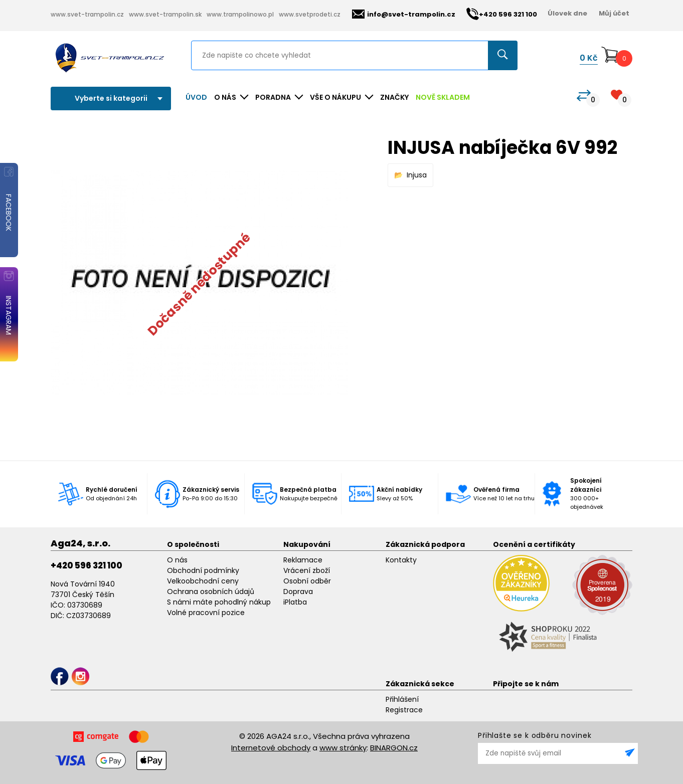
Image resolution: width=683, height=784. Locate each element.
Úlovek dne (567, 13)
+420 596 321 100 (87, 565)
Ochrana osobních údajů (211, 592)
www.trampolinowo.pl (240, 14)
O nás (177, 560)
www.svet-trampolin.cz (87, 14)
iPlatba (295, 602)
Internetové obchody (271, 748)
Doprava (298, 592)
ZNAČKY (394, 97)
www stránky (343, 748)
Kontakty (401, 560)
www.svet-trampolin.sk (165, 14)
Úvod (196, 97)
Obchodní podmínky (203, 570)
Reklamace (303, 560)
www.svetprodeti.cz (310, 14)
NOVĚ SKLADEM (443, 97)
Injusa (417, 175)
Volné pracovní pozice (206, 613)
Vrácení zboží (307, 570)
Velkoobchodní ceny (203, 581)
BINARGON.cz (394, 748)
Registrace (404, 710)
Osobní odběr (307, 581)
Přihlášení (402, 699)
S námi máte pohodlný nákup (219, 602)
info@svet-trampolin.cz (404, 14)
